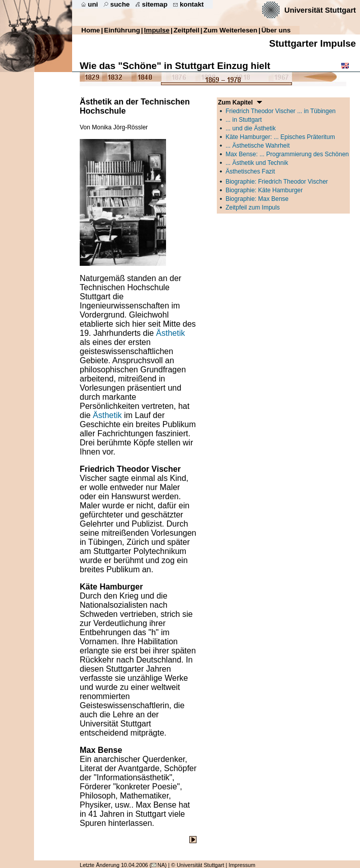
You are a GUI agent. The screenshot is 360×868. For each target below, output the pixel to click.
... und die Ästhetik (251, 128)
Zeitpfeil (187, 30)
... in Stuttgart (243, 120)
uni (93, 4)
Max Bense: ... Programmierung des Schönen (287, 154)
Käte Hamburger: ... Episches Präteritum (280, 137)
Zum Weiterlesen (231, 30)
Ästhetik (170, 333)
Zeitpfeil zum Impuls (253, 207)
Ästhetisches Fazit (250, 171)
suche (120, 4)
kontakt (192, 4)
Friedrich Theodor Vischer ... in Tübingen (281, 111)
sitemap (155, 4)
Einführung (122, 30)
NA (158, 865)
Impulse (157, 30)
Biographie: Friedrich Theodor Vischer (277, 182)
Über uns (276, 30)
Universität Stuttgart (320, 10)
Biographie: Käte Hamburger (264, 190)
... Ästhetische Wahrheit (257, 146)
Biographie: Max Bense (257, 199)
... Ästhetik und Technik (257, 163)
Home (91, 30)
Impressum (242, 865)
